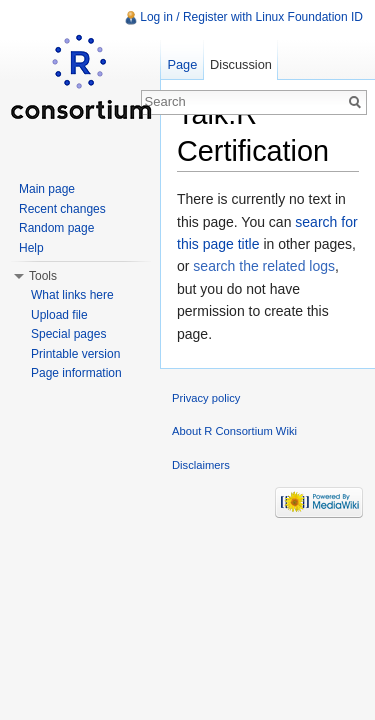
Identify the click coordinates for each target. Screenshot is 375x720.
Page (182, 64)
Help (31, 248)
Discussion (241, 64)
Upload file (59, 315)
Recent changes (62, 209)
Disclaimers (201, 465)
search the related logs (264, 266)
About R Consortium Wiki (234, 431)
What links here (72, 295)
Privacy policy (206, 398)
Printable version (75, 354)
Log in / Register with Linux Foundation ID (251, 17)
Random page (56, 228)
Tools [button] (43, 276)
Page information (76, 373)
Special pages (68, 334)
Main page (47, 189)
